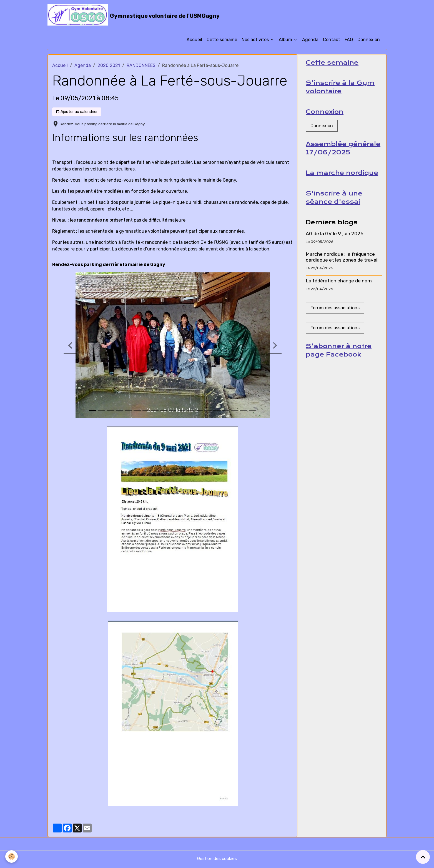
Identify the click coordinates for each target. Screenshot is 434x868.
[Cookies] (12, 856)
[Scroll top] (423, 857)
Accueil (194, 41)
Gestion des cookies (217, 860)
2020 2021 (109, 67)
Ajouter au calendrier (77, 113)
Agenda (310, 41)
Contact (332, 41)
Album (286, 41)
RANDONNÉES (141, 67)
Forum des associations (335, 311)
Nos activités (256, 41)
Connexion (369, 41)
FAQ (349, 41)
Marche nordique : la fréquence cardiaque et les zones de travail (342, 260)
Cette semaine (222, 41)
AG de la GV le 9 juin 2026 (335, 237)
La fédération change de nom (339, 284)
